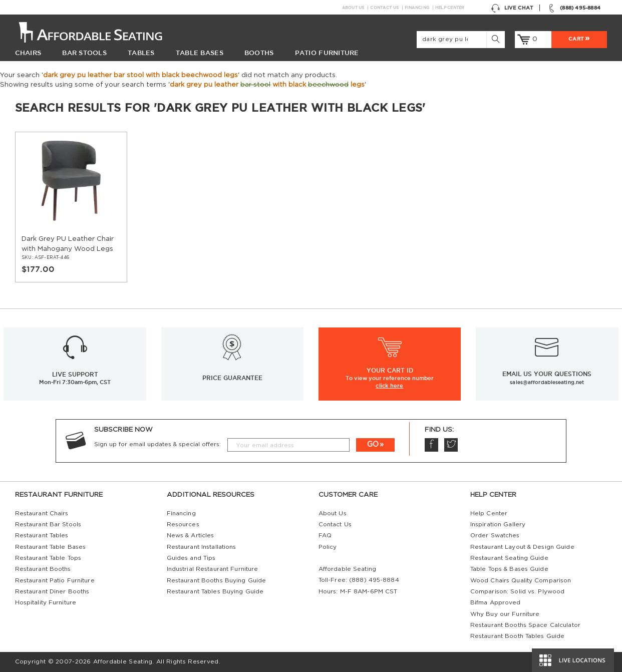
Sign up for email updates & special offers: (158, 444)
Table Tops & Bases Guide (509, 569)
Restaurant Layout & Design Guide (522, 547)
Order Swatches (495, 536)
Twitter (451, 445)
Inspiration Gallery (498, 525)
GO (373, 444)
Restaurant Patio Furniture (55, 581)
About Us (353, 8)
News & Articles (191, 536)
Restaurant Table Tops (48, 558)
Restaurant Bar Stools (48, 525)
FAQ (325, 536)
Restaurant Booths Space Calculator (525, 625)
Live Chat (512, 8)
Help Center (450, 8)
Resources (183, 525)
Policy (328, 547)
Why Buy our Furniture (505, 614)
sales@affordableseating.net (547, 382)
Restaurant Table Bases (51, 547)
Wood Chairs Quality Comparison (521, 581)
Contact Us (384, 8)
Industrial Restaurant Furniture (213, 569)
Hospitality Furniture (46, 603)
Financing (417, 8)
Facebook (431, 445)
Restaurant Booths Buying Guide (217, 581)
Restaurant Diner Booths (52, 592)
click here (389, 386)
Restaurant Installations (202, 547)
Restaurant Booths (43, 569)
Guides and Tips (191, 558)
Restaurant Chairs (42, 514)
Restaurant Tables (42, 536)
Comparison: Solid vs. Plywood (517, 592)
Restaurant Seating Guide (509, 558)
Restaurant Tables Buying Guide (215, 592)
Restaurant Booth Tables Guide (517, 636)
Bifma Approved (496, 603)
